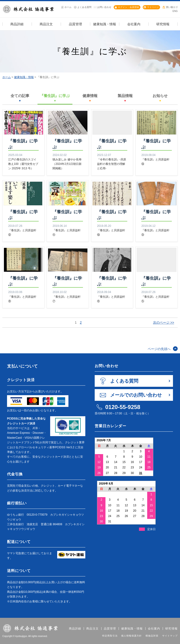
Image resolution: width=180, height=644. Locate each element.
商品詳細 (75, 629)
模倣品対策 (152, 636)
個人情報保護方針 (131, 636)
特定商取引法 (110, 636)
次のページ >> (164, 322)
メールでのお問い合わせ (136, 395)
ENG (175, 11)
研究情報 (171, 629)
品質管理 (110, 629)
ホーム (68, 7)
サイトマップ (170, 636)
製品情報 (125, 98)
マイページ (153, 7)
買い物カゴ (172, 7)
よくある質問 (84, 7)
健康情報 (90, 98)
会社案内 (154, 629)
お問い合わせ (104, 7)
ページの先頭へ (159, 349)
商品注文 (92, 629)
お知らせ (160, 98)
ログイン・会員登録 (128, 7)
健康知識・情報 (24, 77)
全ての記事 (20, 98)
